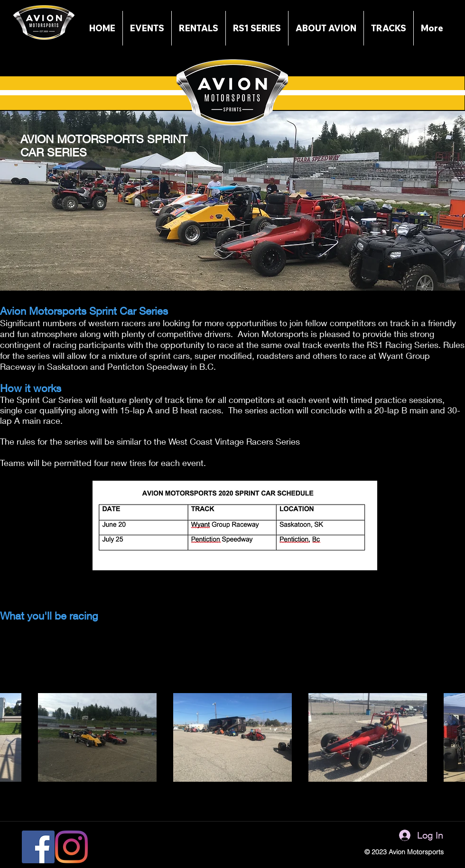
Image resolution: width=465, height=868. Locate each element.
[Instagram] (71, 847)
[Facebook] (38, 847)
